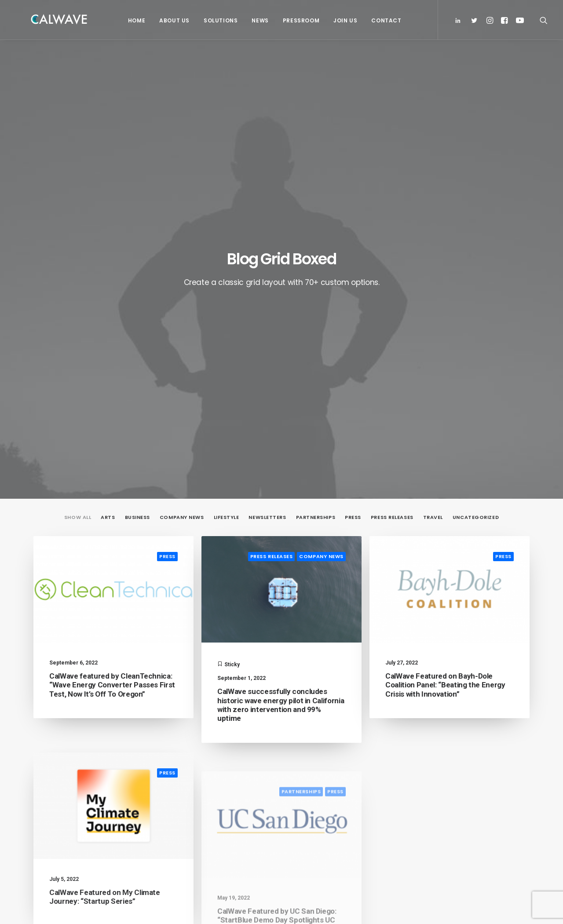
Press (353, 189)
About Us (172, 20)
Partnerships (316, 189)
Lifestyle (227, 189)
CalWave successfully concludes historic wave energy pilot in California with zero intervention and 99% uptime (281, 377)
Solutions (218, 20)
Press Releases (392, 189)
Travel (433, 189)
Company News (182, 189)
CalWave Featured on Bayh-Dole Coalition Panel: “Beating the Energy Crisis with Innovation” (445, 360)
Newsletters (267, 189)
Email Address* (451, 732)
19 (332, 639)
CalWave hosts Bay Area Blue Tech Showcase (340, 809)
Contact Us (187, 818)
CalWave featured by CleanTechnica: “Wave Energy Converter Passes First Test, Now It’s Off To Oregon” (112, 357)
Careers (183, 805)
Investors (186, 767)
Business (137, 189)
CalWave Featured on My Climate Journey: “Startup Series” (105, 598)
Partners (185, 780)
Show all (78, 189)
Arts (108, 189)
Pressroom (299, 20)
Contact (384, 20)
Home (134, 20)
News (258, 20)
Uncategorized (476, 189)
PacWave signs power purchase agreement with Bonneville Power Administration (346, 739)
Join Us (343, 20)
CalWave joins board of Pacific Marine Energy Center (342, 777)
